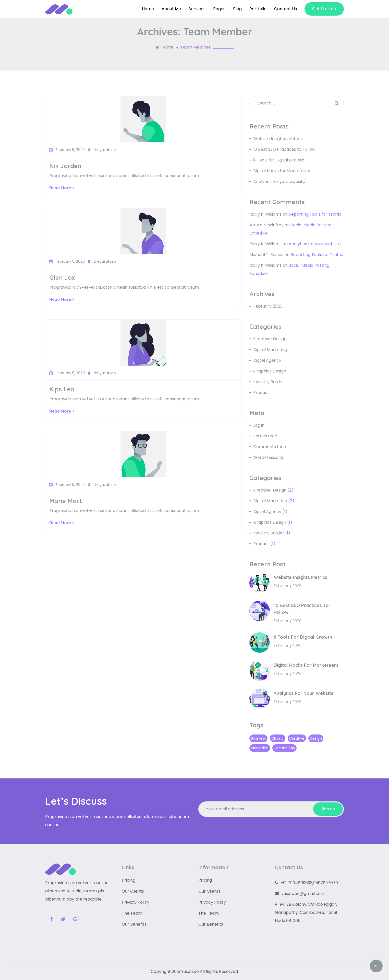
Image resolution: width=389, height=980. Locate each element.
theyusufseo (102, 150)
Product (261, 393)
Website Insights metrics (278, 139)
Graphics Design (270, 371)
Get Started (324, 9)
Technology (284, 748)
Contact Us (285, 9)
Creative (297, 738)
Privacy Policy (136, 902)
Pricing (129, 880)
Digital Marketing (270, 350)
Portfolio (258, 9)
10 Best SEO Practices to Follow (284, 149)
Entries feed (265, 436)
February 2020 (268, 306)
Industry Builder (269, 382)
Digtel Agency (267, 360)
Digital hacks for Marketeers (282, 171)
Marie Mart (66, 501)
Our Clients (133, 891)
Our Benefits (134, 924)
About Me (171, 9)
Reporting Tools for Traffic (315, 214)
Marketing (260, 748)
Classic (278, 738)
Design (316, 738)
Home (148, 9)
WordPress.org (268, 457)
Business (258, 738)
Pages (219, 9)
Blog (237, 9)
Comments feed (270, 447)
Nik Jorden (65, 166)
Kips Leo (62, 389)
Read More (62, 188)
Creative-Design (270, 339)
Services (197, 9)
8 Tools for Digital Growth (279, 160)
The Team (132, 913)
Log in (259, 425)
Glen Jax (62, 277)
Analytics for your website (279, 182)
